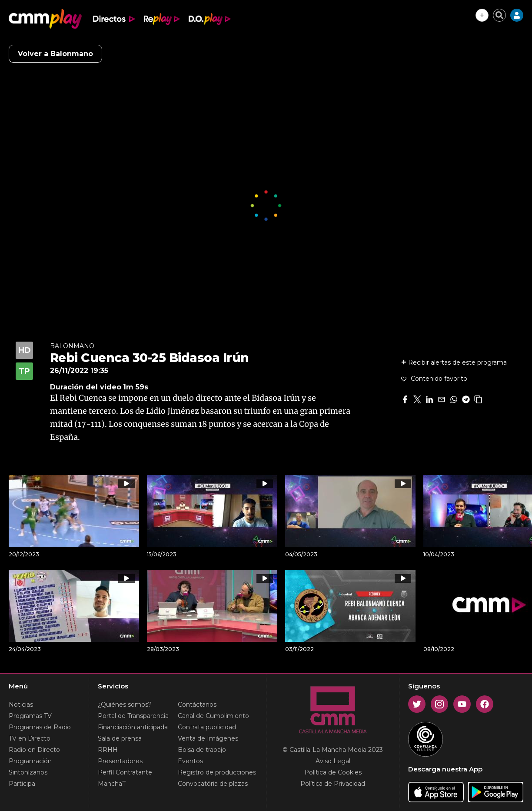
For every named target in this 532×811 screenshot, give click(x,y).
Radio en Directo (34, 750)
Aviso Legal (333, 761)
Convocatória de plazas (213, 784)
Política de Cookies (333, 772)
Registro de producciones (217, 772)
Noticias (21, 705)
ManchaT (112, 784)
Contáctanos (197, 705)
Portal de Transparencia (133, 716)
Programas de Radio (40, 727)
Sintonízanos (28, 772)
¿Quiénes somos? (125, 705)
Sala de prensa (120, 738)
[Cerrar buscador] (499, 15)
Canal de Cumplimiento (213, 716)
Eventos (190, 761)
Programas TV (30, 716)
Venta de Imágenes (208, 738)
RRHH (108, 750)
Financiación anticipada (133, 727)
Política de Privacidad (333, 784)
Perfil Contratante (125, 772)
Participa (22, 784)
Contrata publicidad (207, 727)
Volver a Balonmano (55, 54)
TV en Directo (30, 738)
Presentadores (120, 761)
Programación (30, 761)
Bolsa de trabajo (202, 750)
